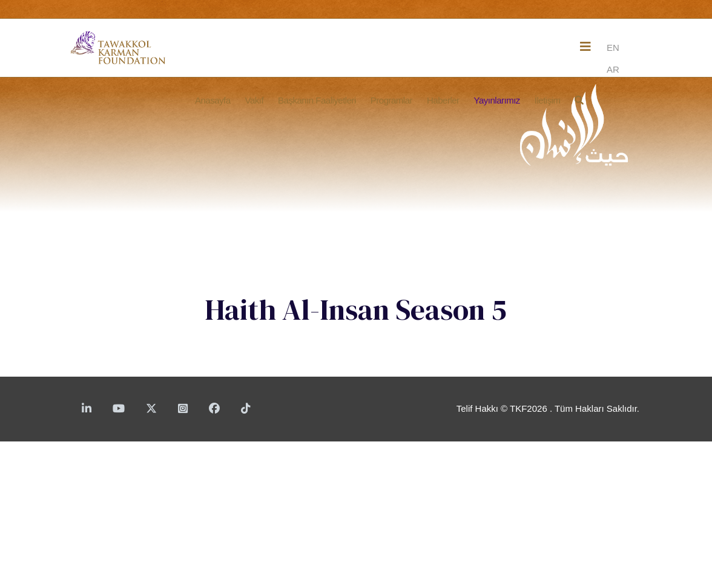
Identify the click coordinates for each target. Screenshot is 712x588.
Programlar (391, 100)
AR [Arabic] (613, 69)
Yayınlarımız (497, 100)
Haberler (443, 100)
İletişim (548, 100)
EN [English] (613, 48)
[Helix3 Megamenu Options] (585, 47)
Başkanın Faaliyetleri (317, 100)
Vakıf (255, 100)
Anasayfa (213, 100)
